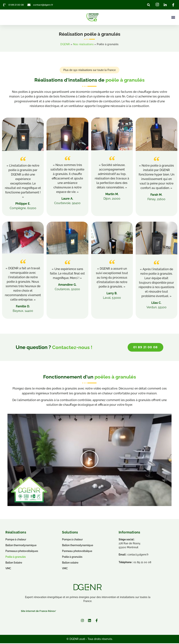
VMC (65, 569)
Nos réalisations (83, 45)
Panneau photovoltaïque (77, 552)
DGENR (65, 45)
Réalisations (16, 533)
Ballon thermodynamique (78, 546)
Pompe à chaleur (72, 540)
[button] (149, 5)
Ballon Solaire (14, 564)
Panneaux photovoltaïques (22, 552)
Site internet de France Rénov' (38, 612)
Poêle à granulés (72, 558)
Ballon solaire (70, 564)
